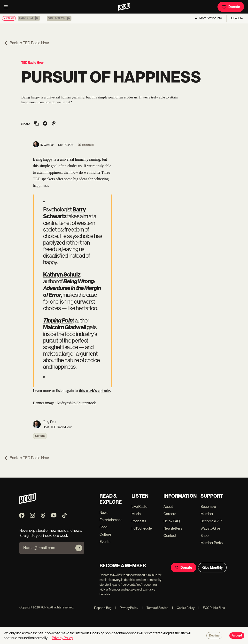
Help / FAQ (172, 521)
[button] (29, 18)
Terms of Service (155, 608)
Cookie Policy (183, 608)
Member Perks (212, 543)
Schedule (236, 18)
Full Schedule (142, 528)
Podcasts (139, 521)
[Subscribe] (79, 548)
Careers (170, 514)
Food (103, 527)
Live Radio (139, 506)
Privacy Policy (127, 608)
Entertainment (111, 520)
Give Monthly (212, 568)
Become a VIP (211, 521)
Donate (231, 7)
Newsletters (173, 528)
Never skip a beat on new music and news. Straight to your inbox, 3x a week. (51, 533)
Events (105, 542)
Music (136, 514)
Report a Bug (103, 608)
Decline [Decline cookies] (214, 636)
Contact (170, 535)
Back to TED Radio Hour (27, 43)
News (104, 513)
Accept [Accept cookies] (237, 636)
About (168, 506)
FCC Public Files (212, 608)
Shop (205, 535)
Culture (40, 436)
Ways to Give (210, 528)
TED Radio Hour (33, 63)
